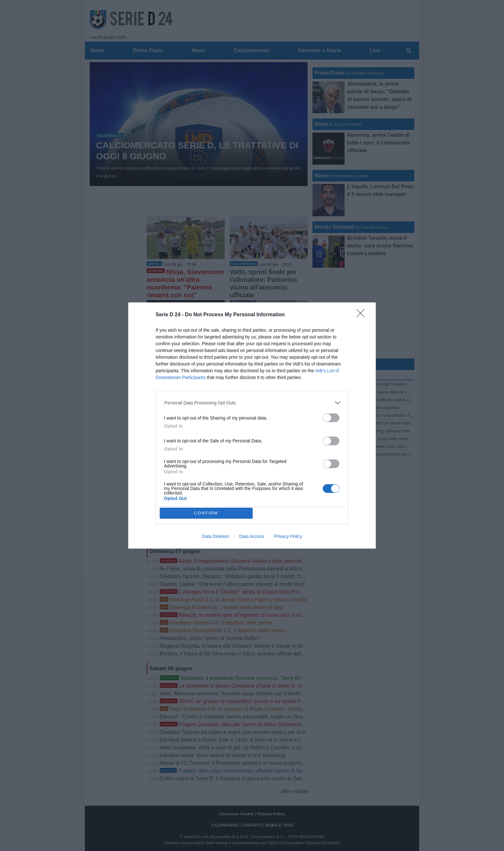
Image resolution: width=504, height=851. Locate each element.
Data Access (252, 536)
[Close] (363, 315)
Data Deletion (216, 536)
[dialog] (252, 426)
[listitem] (252, 403)
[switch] (331, 418)
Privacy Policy (288, 536)
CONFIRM (206, 513)
